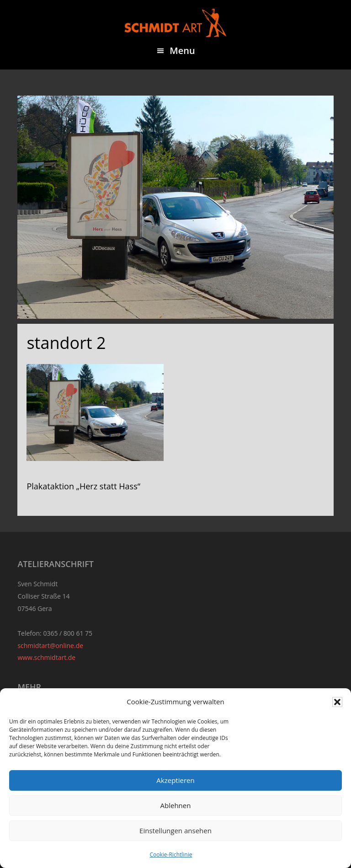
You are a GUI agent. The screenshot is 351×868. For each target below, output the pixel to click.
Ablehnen (176, 805)
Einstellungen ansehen (175, 830)
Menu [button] (182, 51)
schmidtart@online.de (50, 646)
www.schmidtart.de (46, 657)
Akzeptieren (175, 780)
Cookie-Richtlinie (171, 855)
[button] (337, 702)
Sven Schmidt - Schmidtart (175, 23)
